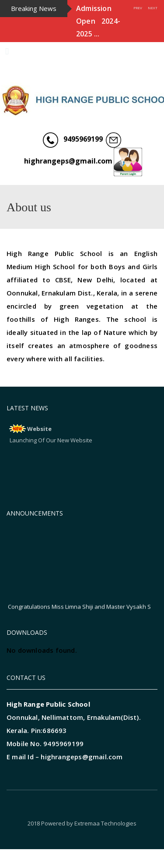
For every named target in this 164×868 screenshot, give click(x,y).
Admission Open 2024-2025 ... (98, 21)
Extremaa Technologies (105, 823)
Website (39, 429)
